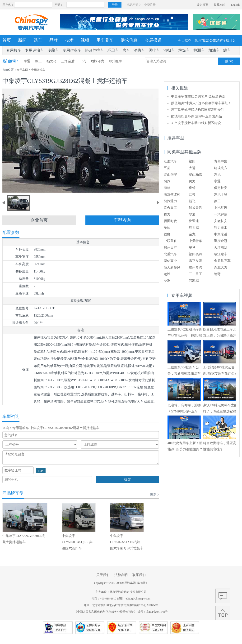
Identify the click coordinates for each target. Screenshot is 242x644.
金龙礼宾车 (222, 261)
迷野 (217, 274)
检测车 (199, 50)
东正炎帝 (195, 261)
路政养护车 (94, 50)
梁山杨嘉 (195, 175)
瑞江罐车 (221, 254)
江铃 (192, 195)
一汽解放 (221, 214)
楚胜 (167, 274)
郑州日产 (170, 248)
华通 (192, 214)
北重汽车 (170, 254)
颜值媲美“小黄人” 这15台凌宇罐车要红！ (201, 103)
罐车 (227, 50)
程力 (167, 214)
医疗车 (154, 50)
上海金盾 (68, 61)
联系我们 (139, 575)
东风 (217, 175)
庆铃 (192, 188)
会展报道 (153, 40)
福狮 (167, 234)
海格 (167, 188)
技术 (69, 40)
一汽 (83, 61)
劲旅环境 (97, 61)
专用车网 (22, 70)
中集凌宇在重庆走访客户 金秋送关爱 (198, 96)
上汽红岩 (221, 208)
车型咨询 (122, 220)
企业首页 (39, 220)
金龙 (192, 234)
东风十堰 (221, 195)
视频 (85, 40)
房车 (126, 50)
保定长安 (221, 188)
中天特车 (195, 241)
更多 (153, 494)
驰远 (167, 228)
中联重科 (170, 241)
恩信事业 (170, 261)
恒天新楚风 (172, 267)
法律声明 (121, 575)
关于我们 (103, 575)
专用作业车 (72, 50)
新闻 (22, 40)
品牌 (54, 40)
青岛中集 (221, 161)
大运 (192, 168)
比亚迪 (194, 221)
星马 (192, 248)
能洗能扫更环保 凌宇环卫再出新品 (196, 116)
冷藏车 (53, 50)
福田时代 (170, 221)
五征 (167, 168)
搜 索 (229, 61)
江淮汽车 (170, 161)
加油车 (214, 50)
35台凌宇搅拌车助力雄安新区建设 (196, 123)
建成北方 (221, 168)
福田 (192, 161)
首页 (7, 40)
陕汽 (167, 181)
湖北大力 (221, 267)
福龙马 (51, 61)
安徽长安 (221, 221)
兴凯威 (194, 281)
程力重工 (221, 228)
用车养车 (105, 40)
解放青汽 (195, 208)
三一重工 (195, 274)
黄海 (192, 181)
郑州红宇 (115, 61)
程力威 (194, 228)
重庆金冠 (221, 241)
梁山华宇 (170, 175)
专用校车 (14, 50)
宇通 (27, 61)
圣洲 (167, 281)
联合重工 (170, 208)
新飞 (192, 201)
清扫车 (169, 50)
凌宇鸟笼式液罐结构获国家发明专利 (198, 110)
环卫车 (113, 50)
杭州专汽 (195, 267)
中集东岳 (221, 234)
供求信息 (129, 40)
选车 (38, 40)
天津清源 (221, 248)
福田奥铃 (195, 254)
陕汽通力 (170, 201)
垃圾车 (184, 50)
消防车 (139, 50)
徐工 (38, 61)
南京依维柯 (172, 195)
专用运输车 (34, 50)
